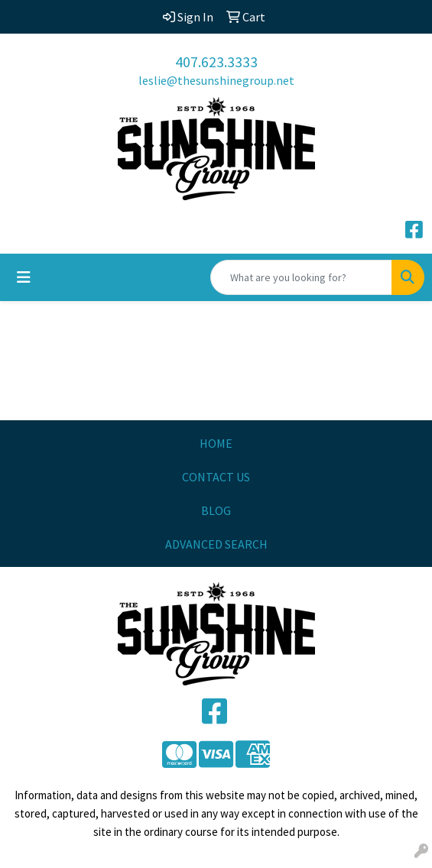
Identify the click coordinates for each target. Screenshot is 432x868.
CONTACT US (216, 477)
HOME (216, 443)
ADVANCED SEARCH (216, 544)
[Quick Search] (301, 277)
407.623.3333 (216, 62)
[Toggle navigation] (24, 277)
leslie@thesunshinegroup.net (216, 80)
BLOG (216, 510)
